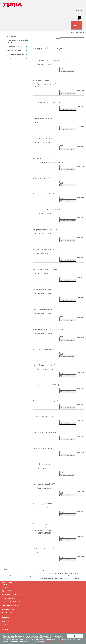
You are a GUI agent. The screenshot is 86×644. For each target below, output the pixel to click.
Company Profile (7, 582)
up (6, 570)
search (69, 39)
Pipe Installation (7, 591)
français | (78, 32)
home (82, 32)
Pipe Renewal (6, 617)
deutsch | (69, 32)
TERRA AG (77, 27)
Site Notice (5, 587)
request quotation (68, 71)
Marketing (5, 629)
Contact (4, 585)
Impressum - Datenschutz (55, 642)
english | (74, 32)
